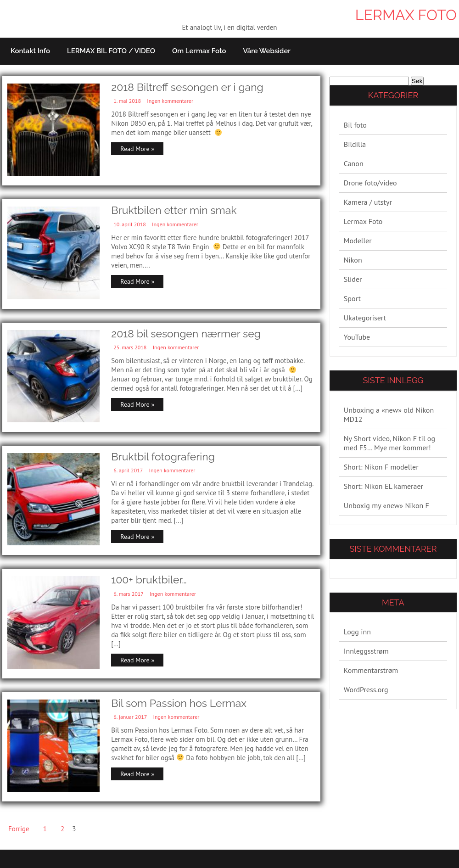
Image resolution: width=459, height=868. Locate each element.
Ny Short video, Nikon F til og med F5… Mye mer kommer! (389, 443)
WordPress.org (366, 689)
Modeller (358, 241)
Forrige (19, 829)
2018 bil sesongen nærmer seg (186, 333)
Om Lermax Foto (199, 51)
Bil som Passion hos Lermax (179, 703)
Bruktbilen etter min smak (174, 210)
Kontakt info (30, 51)
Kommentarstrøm (371, 670)
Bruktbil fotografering (163, 456)
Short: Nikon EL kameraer (383, 486)
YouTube (357, 337)
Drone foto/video (370, 183)
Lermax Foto (406, 15)
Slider (353, 279)
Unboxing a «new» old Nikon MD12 (389, 414)
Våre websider (267, 51)
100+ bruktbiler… (149, 580)
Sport (352, 298)
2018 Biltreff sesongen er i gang (187, 87)
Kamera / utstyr (368, 202)
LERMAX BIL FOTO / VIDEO (111, 51)
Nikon (353, 260)
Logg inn (357, 632)
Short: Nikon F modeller (381, 467)
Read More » (137, 149)
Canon (354, 163)
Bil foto (355, 125)
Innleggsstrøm (366, 651)
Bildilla (355, 144)
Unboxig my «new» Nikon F (386, 505)
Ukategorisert (365, 318)
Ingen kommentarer (170, 101)
